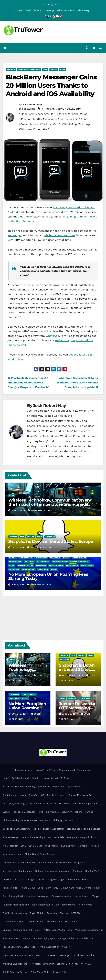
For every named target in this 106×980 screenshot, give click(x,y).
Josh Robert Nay (32, 105)
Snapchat (50, 537)
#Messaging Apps (76, 119)
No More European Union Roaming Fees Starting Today (48, 577)
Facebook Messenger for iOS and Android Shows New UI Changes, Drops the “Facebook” (28, 383)
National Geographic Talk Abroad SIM (71, 561)
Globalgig (55, 557)
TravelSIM (14, 570)
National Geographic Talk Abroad (53, 871)
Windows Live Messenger (16, 964)
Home (6, 778)
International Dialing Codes (36, 837)
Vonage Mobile (66, 939)
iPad (28, 10)
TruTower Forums (35, 922)
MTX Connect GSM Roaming (17, 871)
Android (18, 10)
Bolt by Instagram (57, 795)
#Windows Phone (30, 129)
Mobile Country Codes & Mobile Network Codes (28, 863)
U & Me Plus (72, 922)
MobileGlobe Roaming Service (72, 863)
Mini (20, 854)
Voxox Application (50, 947)
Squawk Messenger (39, 896)
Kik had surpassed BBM (60, 236)
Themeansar (84, 770)
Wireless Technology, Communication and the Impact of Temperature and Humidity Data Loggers (50, 504)
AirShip (13, 557)
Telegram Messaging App (16, 905)
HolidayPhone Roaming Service (84, 829)
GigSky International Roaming (77, 812)
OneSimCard (9, 880)
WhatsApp (52, 336)
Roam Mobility (56, 566)
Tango (96, 896)
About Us (36, 778)
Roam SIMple (72, 566)
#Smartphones (28, 124)
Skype (97, 888)
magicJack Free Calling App (60, 846)
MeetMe (95, 846)
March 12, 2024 (22, 676)
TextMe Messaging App (15, 913)
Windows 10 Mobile (84, 956)
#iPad (63, 114)
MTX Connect (43, 561)
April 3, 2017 (70, 714)
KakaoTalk (59, 837)
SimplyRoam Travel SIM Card (76, 888)
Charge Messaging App (81, 795)
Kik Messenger (10, 846)
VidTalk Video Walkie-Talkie (58, 930)
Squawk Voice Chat (62, 896)
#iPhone (73, 114)
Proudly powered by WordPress (32, 770)
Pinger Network (36, 880)
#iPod (84, 114)
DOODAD (64, 804)
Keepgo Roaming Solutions (81, 837)
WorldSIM (43, 570)
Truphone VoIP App (13, 922)
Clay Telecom (26, 557)
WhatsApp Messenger (59, 956)
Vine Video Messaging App (89, 930)
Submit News (82, 896)
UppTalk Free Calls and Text (17, 930)
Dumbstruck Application (84, 804)
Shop (40, 888)
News (63, 70)
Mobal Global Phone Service (40, 854)
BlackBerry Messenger (29, 70)
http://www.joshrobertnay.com (62, 457)
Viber (38, 930)
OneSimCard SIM (25, 566)
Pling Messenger (56, 880)
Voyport (66, 947)
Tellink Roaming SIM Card (45, 905)
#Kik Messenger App (50, 119)
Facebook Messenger (24, 812)
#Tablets (45, 124)
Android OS (44, 787)
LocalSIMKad (15, 561)
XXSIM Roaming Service (15, 972)
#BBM (59, 109)
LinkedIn (46, 451)
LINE (23, 846)
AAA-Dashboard (20, 778)
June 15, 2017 (20, 714)
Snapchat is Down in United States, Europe (51, 542)
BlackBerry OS (37, 795)
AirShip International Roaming (19, 787)
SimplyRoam (87, 566)
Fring (41, 812)
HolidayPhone (79, 557)
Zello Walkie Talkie (40, 972)
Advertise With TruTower (57, 778)
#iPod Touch (27, 119)
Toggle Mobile (37, 913)
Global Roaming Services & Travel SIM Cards (26, 821)
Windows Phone (66, 10)
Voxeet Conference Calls (16, 947)
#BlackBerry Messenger (34, 114)
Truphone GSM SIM (70, 913)
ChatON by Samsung (14, 804)
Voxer (35, 947)
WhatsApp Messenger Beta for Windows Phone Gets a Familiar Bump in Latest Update (78, 383)
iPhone (38, 10)
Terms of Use (85, 905)
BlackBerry (83, 10)
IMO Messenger (11, 837)
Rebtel (85, 880)
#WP (46, 129)
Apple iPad (58, 787)
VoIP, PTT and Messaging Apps (39, 939)
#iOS (54, 114)
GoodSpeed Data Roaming (17, 829)
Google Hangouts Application (49, 829)
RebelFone (41, 566)
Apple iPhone (74, 787)
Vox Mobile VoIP (85, 939)
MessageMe (9, 854)
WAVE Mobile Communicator (18, 956)
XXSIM (54, 570)
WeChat (40, 956)
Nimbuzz (78, 871)
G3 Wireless (41, 557)
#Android (48, 109)
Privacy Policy (60, 972)
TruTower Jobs (55, 922)
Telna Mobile (68, 905)
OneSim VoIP (92, 871)
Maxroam (29, 561)
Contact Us (50, 804)
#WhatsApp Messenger (77, 124)
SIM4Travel (52, 888)
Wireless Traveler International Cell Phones (55, 964)
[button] (87, 48)
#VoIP (56, 124)
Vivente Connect (11, 939)
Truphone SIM (29, 570)
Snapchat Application (14, 896)
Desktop (49, 10)
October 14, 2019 (73, 676)
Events (6, 812)
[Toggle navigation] (100, 48)
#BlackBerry (73, 109)
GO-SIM (66, 557)
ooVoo (22, 880)
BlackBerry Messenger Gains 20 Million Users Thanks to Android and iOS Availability (51, 86)
